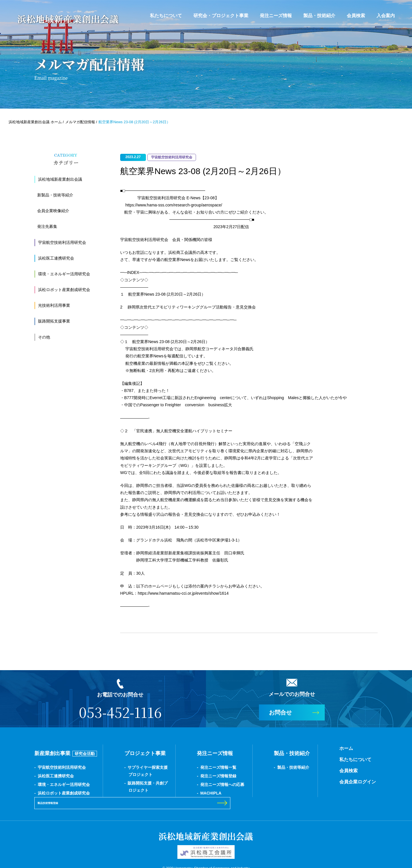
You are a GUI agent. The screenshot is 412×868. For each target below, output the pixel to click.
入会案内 (386, 16)
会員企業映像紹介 (53, 211)
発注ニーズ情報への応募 (190, 785)
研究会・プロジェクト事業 (221, 16)
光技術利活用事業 (54, 305)
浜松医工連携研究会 (56, 258)
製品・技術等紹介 (245, 767)
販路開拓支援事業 (54, 321)
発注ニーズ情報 (276, 16)
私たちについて (166, 16)
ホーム (282, 748)
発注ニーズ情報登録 (186, 776)
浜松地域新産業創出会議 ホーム (35, 122)
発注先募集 (47, 226)
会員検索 (356, 16)
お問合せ (280, 712)
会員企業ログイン (294, 782)
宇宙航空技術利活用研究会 (62, 242)
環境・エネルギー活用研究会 (64, 274)
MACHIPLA (179, 793)
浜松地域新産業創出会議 (60, 179)
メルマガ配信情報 (80, 122)
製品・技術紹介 (319, 16)
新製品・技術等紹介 (55, 195)
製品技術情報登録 (338, 771)
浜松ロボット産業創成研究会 (64, 290)
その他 (44, 337)
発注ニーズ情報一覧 (186, 767)
